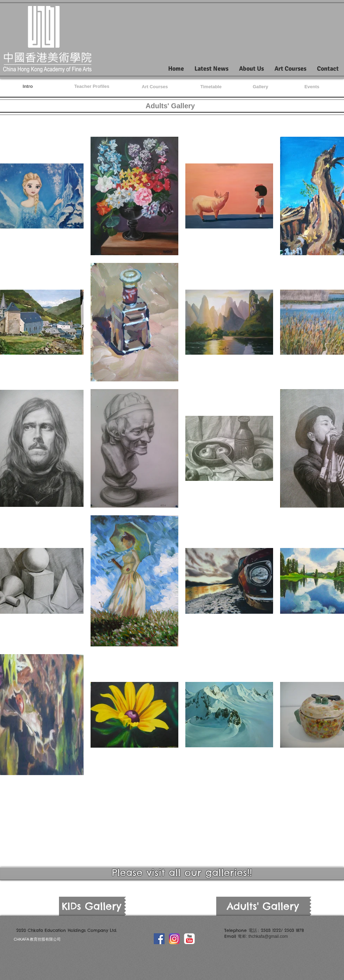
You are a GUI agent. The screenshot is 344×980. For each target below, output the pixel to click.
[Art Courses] (155, 87)
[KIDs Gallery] (92, 906)
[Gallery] (260, 87)
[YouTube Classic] (189, 939)
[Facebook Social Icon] (159, 939)
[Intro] (28, 86)
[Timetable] (211, 87)
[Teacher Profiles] (92, 86)
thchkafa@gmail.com (268, 936)
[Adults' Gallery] (263, 906)
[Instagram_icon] (174, 939)
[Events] (312, 87)
